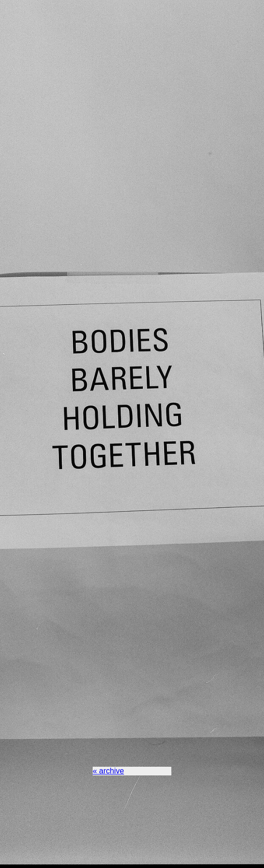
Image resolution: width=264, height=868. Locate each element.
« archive (108, 771)
